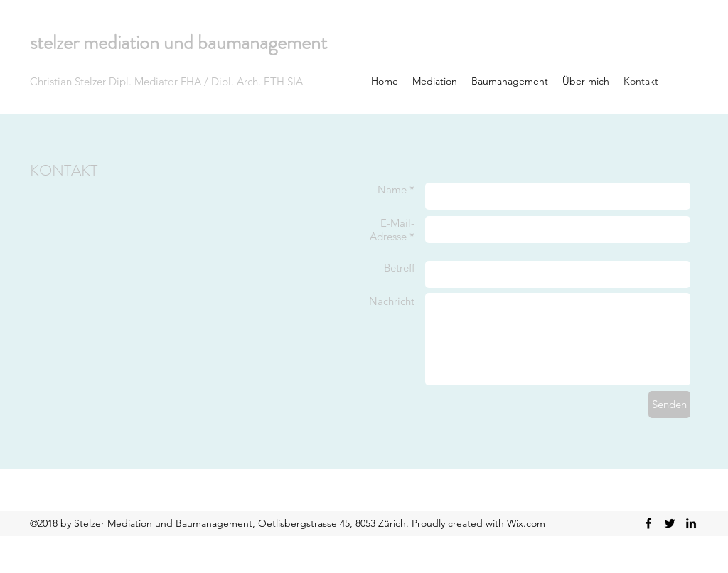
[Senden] (669, 405)
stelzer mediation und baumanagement (178, 43)
